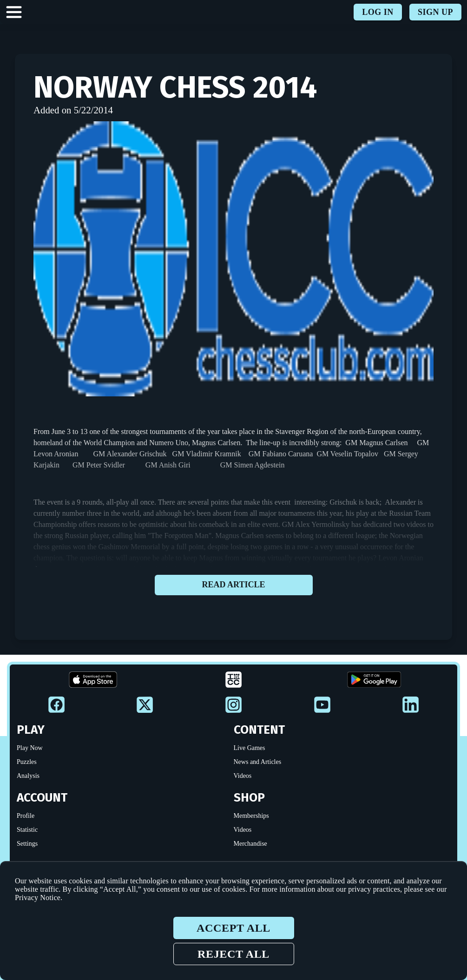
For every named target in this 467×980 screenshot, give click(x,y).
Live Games (250, 748)
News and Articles (258, 762)
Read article (234, 585)
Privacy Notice (38, 898)
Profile (26, 816)
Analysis (28, 776)
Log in (378, 12)
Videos (243, 776)
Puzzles (27, 762)
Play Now (30, 748)
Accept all (233, 928)
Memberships (251, 816)
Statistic (27, 830)
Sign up (435, 12)
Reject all (233, 954)
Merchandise (250, 844)
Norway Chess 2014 (175, 87)
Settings (27, 844)
